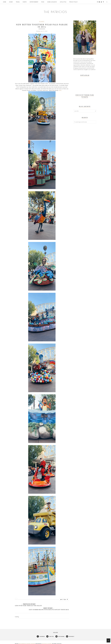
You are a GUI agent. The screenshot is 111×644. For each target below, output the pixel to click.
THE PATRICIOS (55, 10)
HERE (60, 89)
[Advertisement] (85, 148)
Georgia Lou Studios (47, 642)
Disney (42, 20)
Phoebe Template (31, 642)
